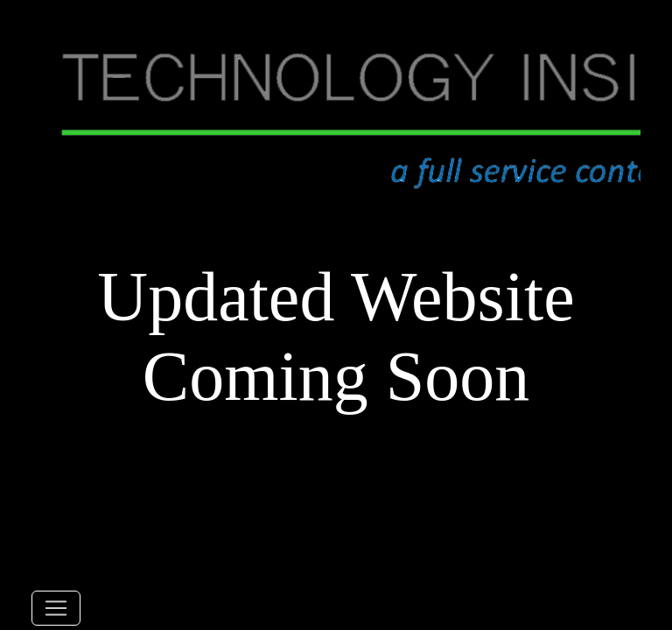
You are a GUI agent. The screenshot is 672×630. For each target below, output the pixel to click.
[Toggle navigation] (56, 608)
